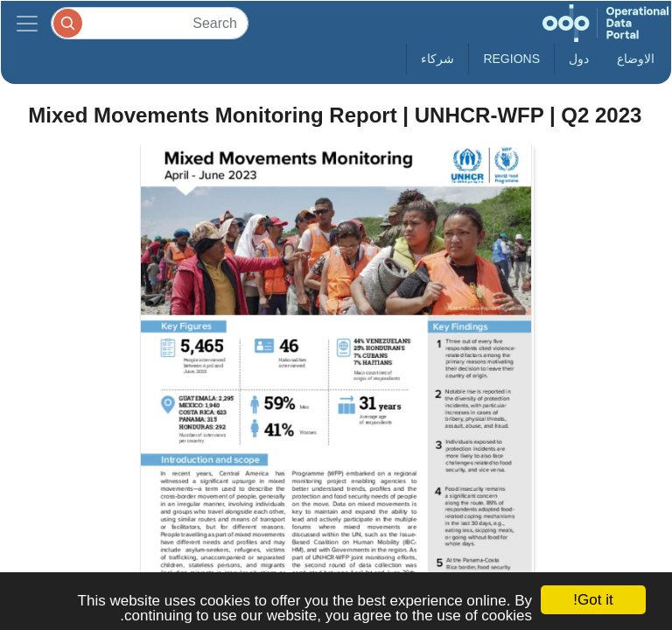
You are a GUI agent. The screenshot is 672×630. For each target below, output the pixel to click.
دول (579, 59)
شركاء (437, 59)
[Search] (150, 23)
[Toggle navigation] (27, 23)
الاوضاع (636, 59)
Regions (511, 59)
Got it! (593, 600)
